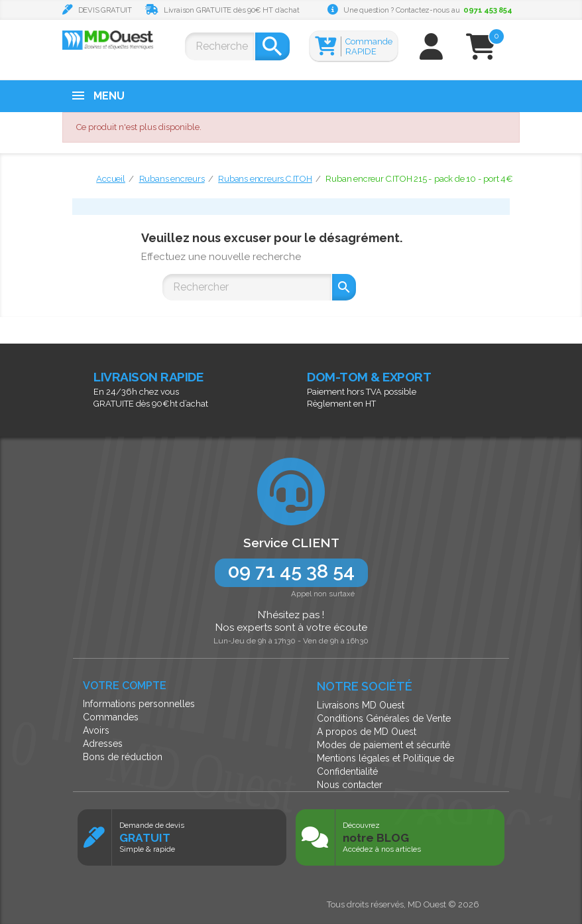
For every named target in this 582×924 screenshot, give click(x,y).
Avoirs (96, 730)
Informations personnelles (139, 704)
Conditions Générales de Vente (384, 718)
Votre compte (125, 686)
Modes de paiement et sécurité (383, 745)
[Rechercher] (220, 46)
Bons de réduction (123, 757)
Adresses (103, 744)
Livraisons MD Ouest (361, 705)
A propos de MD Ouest (367, 732)
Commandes (111, 717)
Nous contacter (350, 785)
